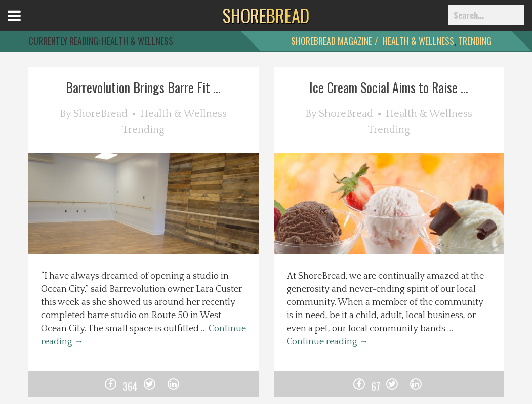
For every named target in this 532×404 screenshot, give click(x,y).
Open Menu (27, 25)
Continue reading (328, 342)
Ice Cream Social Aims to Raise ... (389, 87)
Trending (475, 41)
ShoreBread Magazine (332, 41)
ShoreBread (100, 114)
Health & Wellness (418, 41)
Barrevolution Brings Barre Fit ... (143, 87)
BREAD (266, 15)
